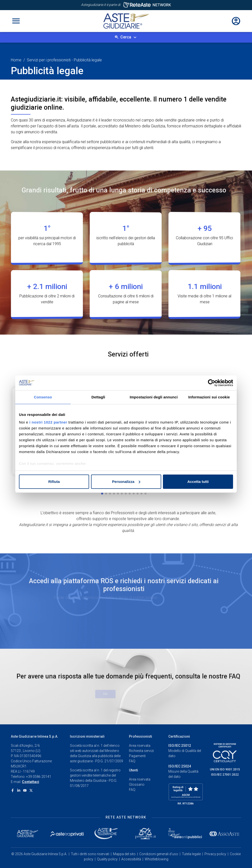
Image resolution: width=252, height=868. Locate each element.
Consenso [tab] (43, 397)
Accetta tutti (198, 482)
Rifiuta (54, 482)
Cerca (126, 37)
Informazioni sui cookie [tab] (209, 397)
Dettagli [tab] (98, 397)
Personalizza (126, 482)
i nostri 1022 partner (48, 422)
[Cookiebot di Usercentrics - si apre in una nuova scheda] (212, 383)
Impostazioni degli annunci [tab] (154, 397)
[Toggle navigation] (16, 21)
